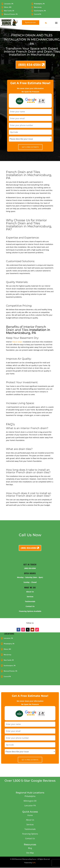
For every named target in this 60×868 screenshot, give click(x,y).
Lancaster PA (30, 806)
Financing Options (30, 834)
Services (30, 824)
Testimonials (30, 829)
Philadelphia (30, 796)
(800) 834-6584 (31, 22)
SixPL (34, 863)
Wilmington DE (30, 801)
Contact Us (30, 838)
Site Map (30, 853)
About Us (30, 820)
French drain (17, 342)
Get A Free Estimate (30, 147)
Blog (30, 848)
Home (30, 815)
